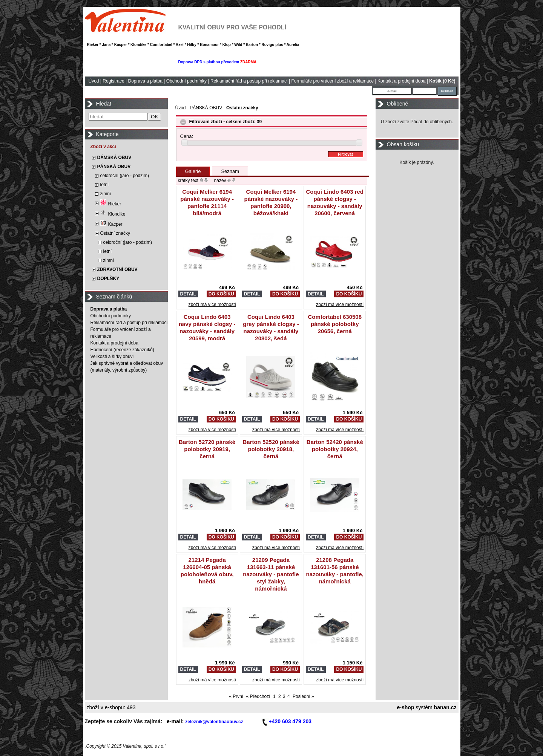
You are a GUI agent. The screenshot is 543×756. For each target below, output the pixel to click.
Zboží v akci (103, 147)
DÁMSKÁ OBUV (114, 158)
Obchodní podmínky (186, 81)
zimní (106, 194)
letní (105, 185)
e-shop (406, 707)
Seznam (230, 171)
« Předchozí (258, 696)
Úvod (94, 81)
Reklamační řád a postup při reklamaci (249, 81)
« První (236, 696)
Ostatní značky (115, 233)
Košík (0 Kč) (442, 81)
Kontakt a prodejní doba (401, 81)
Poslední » (303, 696)
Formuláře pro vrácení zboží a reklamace (332, 81)
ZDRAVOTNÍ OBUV (117, 269)
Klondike (113, 214)
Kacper (111, 224)
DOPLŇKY (108, 279)
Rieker (111, 204)
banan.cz (445, 707)
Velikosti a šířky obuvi (112, 357)
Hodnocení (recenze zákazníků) (122, 350)
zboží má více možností (212, 305)
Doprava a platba (145, 81)
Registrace (113, 81)
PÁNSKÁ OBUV (114, 167)
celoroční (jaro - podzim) (125, 176)
